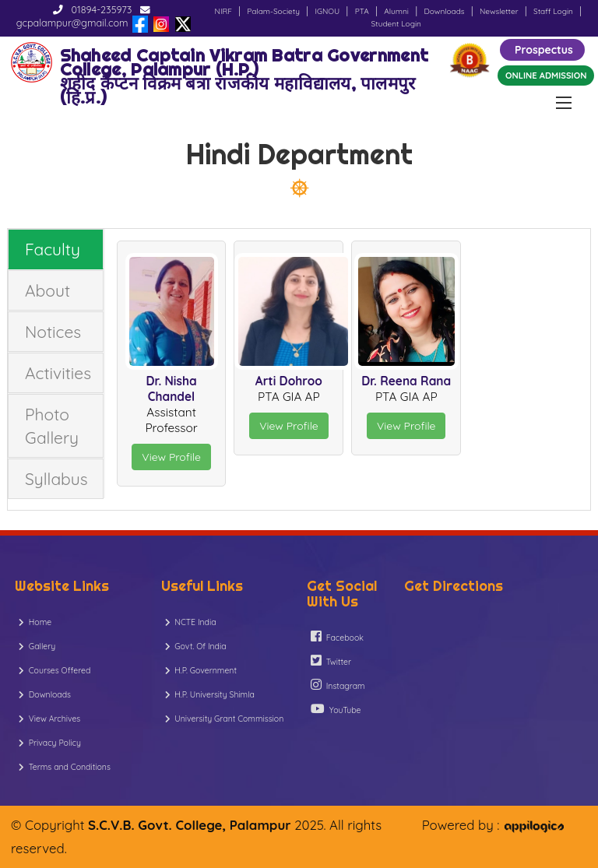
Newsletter (499, 11)
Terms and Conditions (65, 767)
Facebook (337, 637)
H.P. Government (201, 670)
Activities (58, 373)
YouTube (336, 709)
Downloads (444, 11)
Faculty (53, 249)
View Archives (49, 719)
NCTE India (191, 622)
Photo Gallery (52, 426)
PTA (362, 11)
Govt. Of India (196, 646)
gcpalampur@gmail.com (72, 23)
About (47, 290)
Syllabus (56, 479)
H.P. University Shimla (210, 694)
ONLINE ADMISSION (546, 76)
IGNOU (327, 11)
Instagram (338, 685)
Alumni (396, 11)
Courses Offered (55, 670)
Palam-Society (273, 11)
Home (35, 622)
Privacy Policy (50, 743)
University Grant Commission (225, 719)
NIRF (223, 11)
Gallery (37, 646)
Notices (53, 332)
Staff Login (553, 11)
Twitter (331, 661)
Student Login (396, 24)
